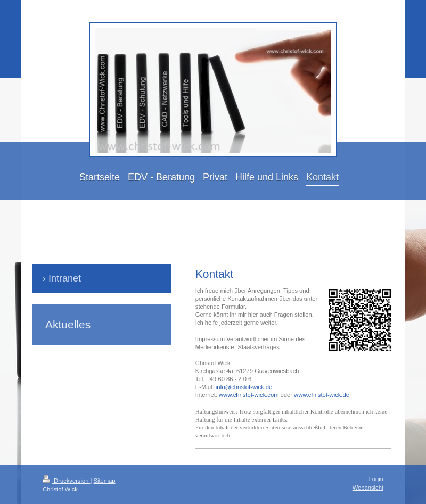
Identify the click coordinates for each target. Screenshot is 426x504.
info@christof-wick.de (244, 387)
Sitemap (105, 481)
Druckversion (67, 481)
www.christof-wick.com (249, 395)
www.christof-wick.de (322, 395)
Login (376, 479)
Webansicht (368, 488)
